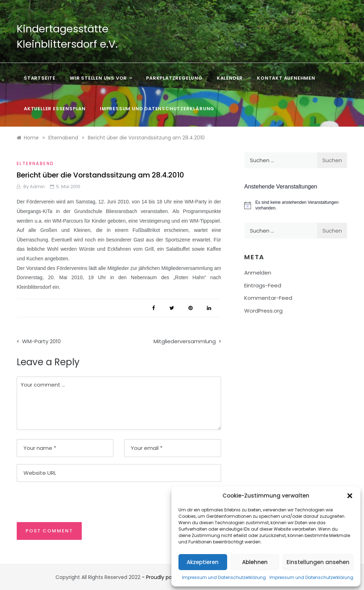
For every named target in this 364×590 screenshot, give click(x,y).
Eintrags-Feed (263, 285)
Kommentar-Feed (268, 298)
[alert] (296, 205)
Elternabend (35, 163)
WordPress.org (263, 311)
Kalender (230, 78)
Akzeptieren (203, 562)
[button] (350, 496)
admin (37, 187)
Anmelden (258, 273)
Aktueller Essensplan (55, 109)
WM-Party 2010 (41, 341)
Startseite (40, 78)
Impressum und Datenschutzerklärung (224, 577)
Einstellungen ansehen (318, 562)
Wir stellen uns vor (101, 78)
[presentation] (65, 501)
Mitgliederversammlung (185, 341)
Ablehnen (255, 562)
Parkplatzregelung (174, 78)
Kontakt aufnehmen (286, 78)
